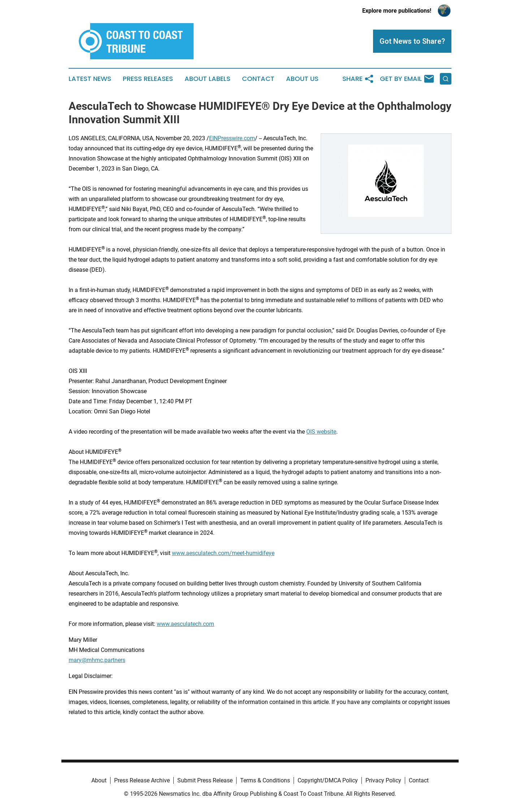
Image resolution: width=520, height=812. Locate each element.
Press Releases (148, 79)
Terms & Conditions (265, 780)
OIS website (321, 432)
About (99, 780)
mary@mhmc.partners (97, 660)
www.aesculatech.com (185, 624)
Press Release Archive (142, 780)
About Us (302, 79)
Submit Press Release (205, 780)
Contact (258, 79)
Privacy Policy (383, 780)
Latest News (90, 79)
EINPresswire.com (232, 138)
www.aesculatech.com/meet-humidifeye (223, 553)
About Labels (207, 79)
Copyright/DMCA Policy (328, 780)
